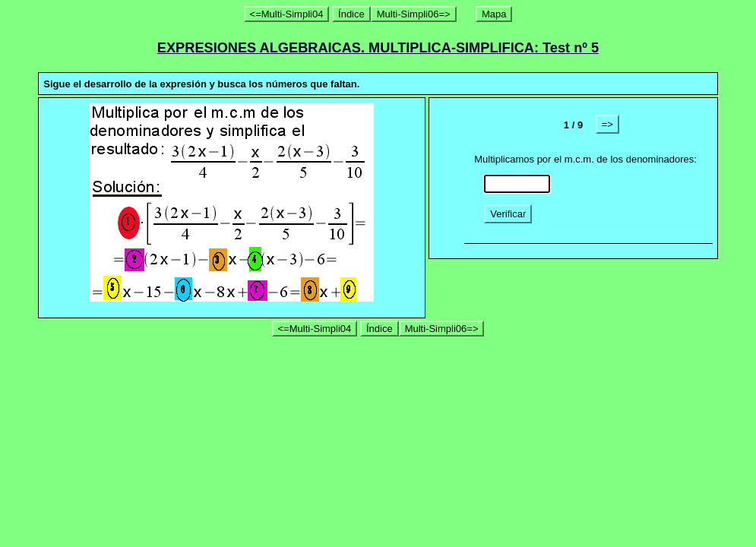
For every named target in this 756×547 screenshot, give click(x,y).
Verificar (508, 214)
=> (607, 124)
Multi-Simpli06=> (414, 14)
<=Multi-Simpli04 (287, 14)
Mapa (494, 14)
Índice (351, 14)
